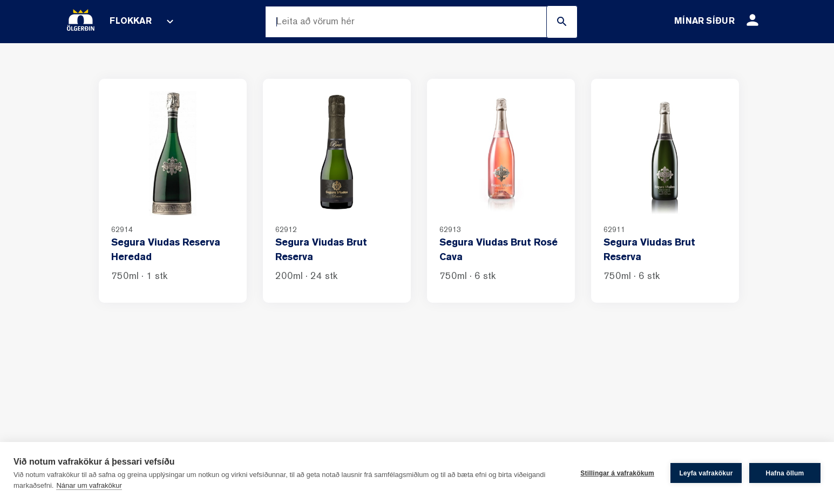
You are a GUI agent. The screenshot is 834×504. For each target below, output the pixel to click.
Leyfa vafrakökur (706, 473)
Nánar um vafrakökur (89, 485)
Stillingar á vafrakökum (617, 473)
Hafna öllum (785, 473)
